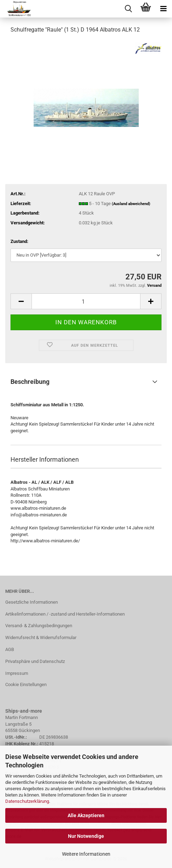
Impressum (17, 673)
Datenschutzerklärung (27, 801)
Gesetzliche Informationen (32, 602)
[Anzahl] (86, 301)
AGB (10, 649)
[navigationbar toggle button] (163, 9)
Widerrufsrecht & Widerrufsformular (41, 638)
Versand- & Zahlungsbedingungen (39, 626)
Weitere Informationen (86, 854)
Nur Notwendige (86, 836)
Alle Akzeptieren (86, 815)
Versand (154, 286)
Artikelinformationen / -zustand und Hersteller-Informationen (65, 614)
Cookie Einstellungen (26, 684)
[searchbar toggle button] (128, 9)
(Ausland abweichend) (131, 204)
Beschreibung (30, 382)
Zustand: (19, 241)
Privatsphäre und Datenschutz (35, 661)
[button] (21, 301)
